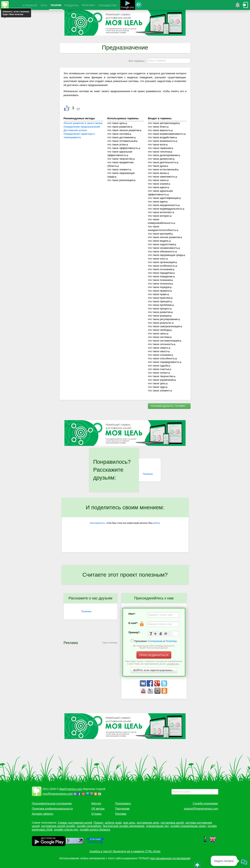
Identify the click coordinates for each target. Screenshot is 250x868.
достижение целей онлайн (58, 826)
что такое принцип (159, 301)
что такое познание (159, 280)
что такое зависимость (161, 177)
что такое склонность (161, 344)
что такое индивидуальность (165, 209)
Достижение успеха (75, 130)
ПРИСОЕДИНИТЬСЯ (154, 655)
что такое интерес (159, 216)
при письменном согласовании (170, 858)
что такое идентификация (163, 198)
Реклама (121, 814)
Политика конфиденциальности (52, 809)
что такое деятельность (162, 162)
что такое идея (157, 202)
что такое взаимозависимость (166, 134)
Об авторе (98, 809)
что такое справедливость (164, 362)
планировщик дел (157, 826)
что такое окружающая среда (165, 255)
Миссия (96, 803)
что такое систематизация (164, 341)
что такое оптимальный (121, 141)
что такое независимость (163, 248)
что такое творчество (120, 159)
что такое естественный (162, 169)
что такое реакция (159, 316)
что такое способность (161, 358)
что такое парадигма (160, 273)
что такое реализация (120, 180)
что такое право (157, 294)
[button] (244, 862)
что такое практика (159, 298)
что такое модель (158, 241)
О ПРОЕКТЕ (30, 5)
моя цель (129, 823)
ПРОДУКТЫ (72, 5)
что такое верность (159, 130)
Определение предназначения (82, 127)
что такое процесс (159, 309)
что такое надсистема (161, 244)
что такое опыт (157, 259)
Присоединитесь (97, 523)
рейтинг (157, 523)
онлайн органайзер (89, 826)
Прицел (98, 823)
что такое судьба (158, 366)
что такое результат (160, 323)
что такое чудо (157, 387)
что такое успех (117, 145)
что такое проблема (160, 305)
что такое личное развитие (123, 130)
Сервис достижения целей (75, 823)
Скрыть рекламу (110, 643)
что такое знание (158, 184)
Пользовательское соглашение (52, 803)
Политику (171, 641)
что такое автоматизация (163, 123)
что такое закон (157, 180)
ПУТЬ (44, 5)
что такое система (118, 134)
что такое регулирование (163, 319)
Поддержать (123, 803)
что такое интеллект (160, 212)
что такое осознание (160, 269)
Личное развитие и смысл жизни (83, 123)
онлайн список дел (66, 830)
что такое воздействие (161, 137)
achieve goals (113, 823)
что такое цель (116, 123)
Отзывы (96, 814)
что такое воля (157, 145)
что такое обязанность (161, 251)
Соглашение (155, 641)
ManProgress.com (71, 789)
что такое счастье (159, 369)
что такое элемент (118, 169)
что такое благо (157, 127)
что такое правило (159, 291)
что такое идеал (158, 187)
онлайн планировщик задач (188, 826)
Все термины (136, 61)
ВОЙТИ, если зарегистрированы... (154, 670)
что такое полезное (159, 284)
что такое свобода (159, 330)
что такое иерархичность (163, 205)
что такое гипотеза (159, 152)
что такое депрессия (160, 159)
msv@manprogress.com (58, 794)
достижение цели (148, 823)
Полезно (148, 474)
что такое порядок (159, 287)
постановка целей (172, 823)
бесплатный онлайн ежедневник (124, 826)
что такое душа (157, 166)
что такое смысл (158, 351)
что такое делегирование (163, 155)
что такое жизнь (157, 173)
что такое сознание (159, 355)
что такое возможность (162, 141)
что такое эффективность (123, 148)
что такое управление (161, 380)
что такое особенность (161, 266)
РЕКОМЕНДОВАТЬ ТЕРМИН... (169, 406)
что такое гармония (159, 148)
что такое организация (161, 262)
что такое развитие (119, 127)
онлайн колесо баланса (95, 830)
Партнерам (122, 809)
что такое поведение (160, 276)
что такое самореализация (164, 326)
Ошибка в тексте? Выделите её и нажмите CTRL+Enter (125, 851)
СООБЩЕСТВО (107, 5)
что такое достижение (120, 137)
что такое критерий (159, 234)
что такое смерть (158, 348)
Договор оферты (43, 814)
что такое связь (157, 333)
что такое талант (158, 373)
